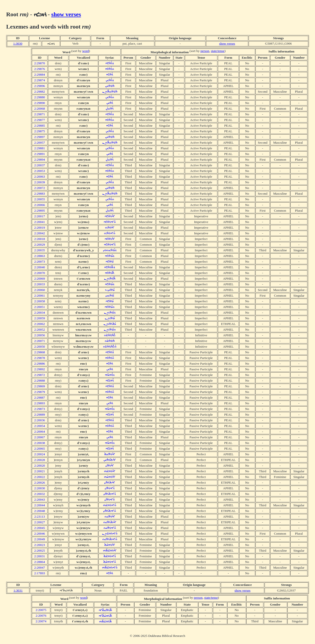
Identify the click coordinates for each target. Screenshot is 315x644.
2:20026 (40, 483)
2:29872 (40, 375)
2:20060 (40, 290)
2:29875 (40, 131)
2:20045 (40, 528)
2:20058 (40, 301)
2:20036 (40, 420)
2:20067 (40, 437)
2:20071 (40, 341)
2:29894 (40, 160)
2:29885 (40, 126)
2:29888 (40, 381)
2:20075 (41, 610)
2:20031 (40, 556)
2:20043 (40, 500)
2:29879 (40, 392)
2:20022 (40, 477)
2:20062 (40, 324)
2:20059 (40, 318)
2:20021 (40, 471)
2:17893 (40, 573)
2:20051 (40, 307)
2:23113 (39, 517)
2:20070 (40, 273)
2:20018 (40, 239)
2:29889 (40, 415)
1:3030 (18, 43)
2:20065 (40, 449)
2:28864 (40, 562)
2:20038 (40, 443)
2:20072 (40, 188)
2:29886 (40, 364)
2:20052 (40, 330)
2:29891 (40, 154)
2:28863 (40, 256)
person (205, 51)
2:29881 (40, 148)
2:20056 (40, 335)
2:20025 (40, 551)
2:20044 (40, 505)
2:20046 (40, 534)
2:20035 (40, 250)
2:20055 (40, 199)
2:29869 (40, 386)
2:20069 (40, 279)
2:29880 (40, 97)
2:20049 (40, 539)
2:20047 (40, 568)
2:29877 (40, 120)
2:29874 (40, 80)
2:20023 (40, 545)
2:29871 (40, 114)
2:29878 (40, 358)
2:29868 (40, 352)
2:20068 (40, 109)
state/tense (218, 51)
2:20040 (40, 267)
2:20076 (41, 616)
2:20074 (41, 621)
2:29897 (40, 137)
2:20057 (40, 143)
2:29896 (40, 86)
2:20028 (40, 460)
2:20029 (40, 245)
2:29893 (40, 403)
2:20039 (40, 182)
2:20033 (40, 284)
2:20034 (40, 313)
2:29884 (40, 75)
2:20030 (40, 488)
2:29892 (40, 369)
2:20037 (40, 165)
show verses (66, 14)
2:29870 (40, 63)
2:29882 (40, 92)
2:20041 (40, 222)
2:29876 (40, 69)
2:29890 (40, 103)
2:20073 (40, 262)
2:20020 (40, 466)
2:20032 (40, 494)
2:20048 (40, 511)
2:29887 (40, 398)
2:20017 (40, 216)
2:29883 (40, 194)
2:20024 (40, 454)
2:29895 (40, 211)
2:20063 (40, 177)
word (86, 51)
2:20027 (40, 522)
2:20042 (40, 233)
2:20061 (40, 296)
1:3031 (18, 590)
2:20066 (40, 205)
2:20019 (40, 228)
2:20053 (40, 171)
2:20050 (40, 347)
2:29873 (40, 409)
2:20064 (40, 432)
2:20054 (40, 426)
